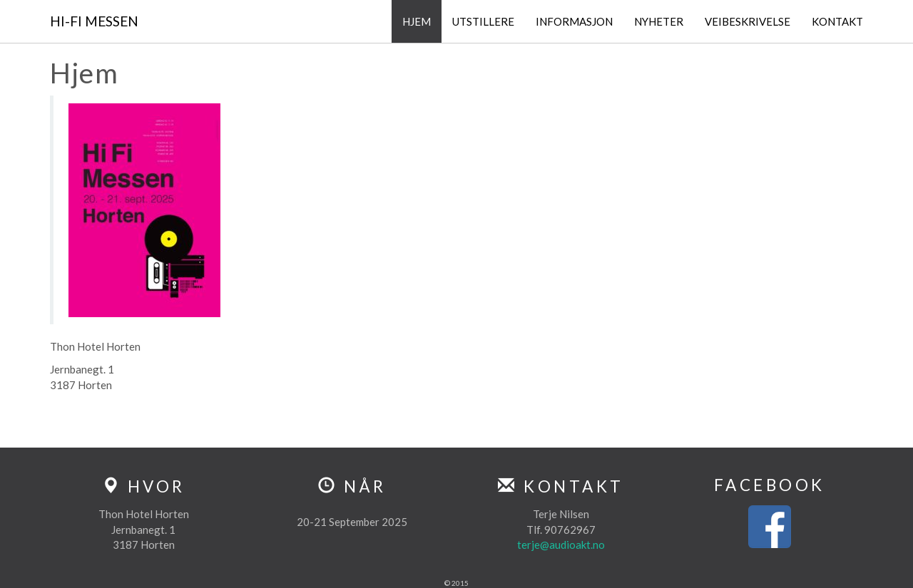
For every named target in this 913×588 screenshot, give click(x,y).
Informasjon (574, 21)
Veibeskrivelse (748, 21)
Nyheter (659, 21)
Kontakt (837, 21)
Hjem (417, 21)
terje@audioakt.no (561, 545)
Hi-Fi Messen (94, 21)
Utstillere (483, 21)
